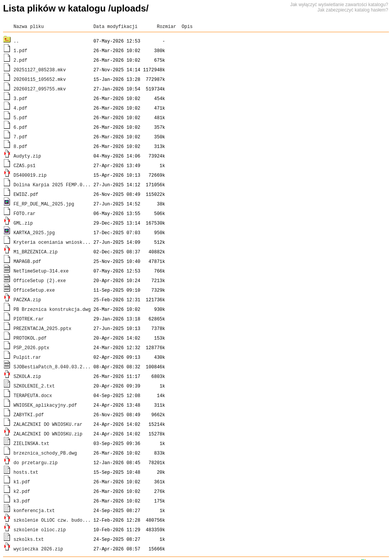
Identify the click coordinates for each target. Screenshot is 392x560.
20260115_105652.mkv (40, 79)
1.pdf (20, 50)
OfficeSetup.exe (34, 290)
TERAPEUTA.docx (33, 395)
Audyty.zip (27, 156)
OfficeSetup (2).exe (40, 280)
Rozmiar (167, 26)
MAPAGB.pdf (27, 261)
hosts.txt (26, 472)
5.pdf (20, 117)
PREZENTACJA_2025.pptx (42, 328)
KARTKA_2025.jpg (34, 232)
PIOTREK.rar (29, 319)
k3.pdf (22, 501)
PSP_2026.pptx (31, 347)
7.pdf (20, 137)
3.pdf (20, 98)
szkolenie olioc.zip (40, 530)
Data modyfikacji (115, 26)
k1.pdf (22, 482)
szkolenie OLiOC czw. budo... (52, 520)
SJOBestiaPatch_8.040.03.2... (52, 367)
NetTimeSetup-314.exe (41, 271)
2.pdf (20, 60)
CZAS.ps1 (24, 165)
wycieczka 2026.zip (38, 549)
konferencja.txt (34, 510)
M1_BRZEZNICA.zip (35, 252)
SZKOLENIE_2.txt (34, 386)
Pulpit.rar (27, 357)
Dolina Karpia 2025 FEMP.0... (52, 185)
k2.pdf (22, 491)
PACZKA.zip (27, 300)
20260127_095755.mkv (40, 89)
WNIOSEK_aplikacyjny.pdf (45, 405)
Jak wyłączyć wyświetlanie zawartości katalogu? (339, 5)
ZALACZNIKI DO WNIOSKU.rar (48, 424)
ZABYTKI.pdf (29, 415)
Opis (187, 26)
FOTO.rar (24, 213)
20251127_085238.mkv (40, 70)
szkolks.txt (29, 539)
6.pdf (20, 127)
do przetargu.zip (35, 462)
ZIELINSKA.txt (31, 443)
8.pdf (20, 146)
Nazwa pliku (29, 26)
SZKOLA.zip (27, 376)
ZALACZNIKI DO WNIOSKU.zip (48, 434)
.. (16, 41)
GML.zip (23, 223)
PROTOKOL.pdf (30, 338)
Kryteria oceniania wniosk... (52, 242)
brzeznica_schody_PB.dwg (45, 453)
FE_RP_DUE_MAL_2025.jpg (44, 204)
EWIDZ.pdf (26, 194)
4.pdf (20, 108)
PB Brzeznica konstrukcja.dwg (52, 309)
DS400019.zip (30, 175)
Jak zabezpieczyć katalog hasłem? (353, 10)
